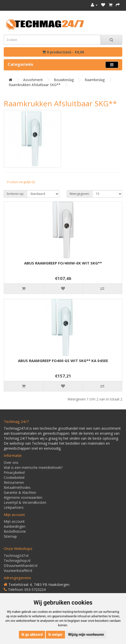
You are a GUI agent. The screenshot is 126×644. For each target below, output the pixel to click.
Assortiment (33, 80)
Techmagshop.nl (17, 561)
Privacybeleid (14, 472)
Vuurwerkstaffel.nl (18, 571)
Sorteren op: (15, 194)
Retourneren (14, 482)
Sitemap (10, 536)
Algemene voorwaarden (23, 497)
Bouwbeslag (64, 80)
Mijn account (14, 521)
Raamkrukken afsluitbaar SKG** (35, 85)
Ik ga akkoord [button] (32, 635)
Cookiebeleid (14, 477)
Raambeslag (95, 80)
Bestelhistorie (15, 531)
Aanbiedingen (15, 526)
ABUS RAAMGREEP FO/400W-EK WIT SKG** (63, 263)
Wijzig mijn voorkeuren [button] (86, 635)
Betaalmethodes (17, 487)
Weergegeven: (80, 194)
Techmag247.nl (16, 556)
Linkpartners (14, 507)
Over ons (11, 462)
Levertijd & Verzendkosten (25, 502)
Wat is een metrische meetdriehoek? (33, 467)
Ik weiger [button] (55, 635)
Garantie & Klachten (20, 492)
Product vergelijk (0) (21, 182)
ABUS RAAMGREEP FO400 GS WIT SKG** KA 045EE (63, 361)
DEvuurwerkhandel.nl (21, 566)
